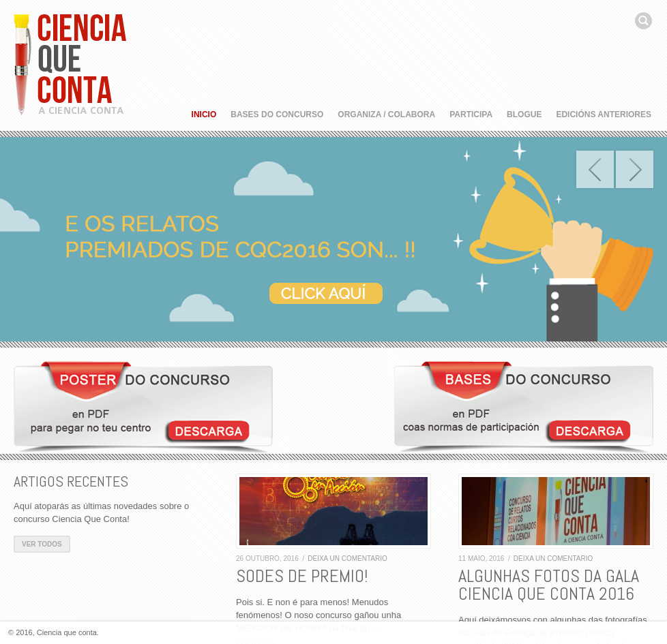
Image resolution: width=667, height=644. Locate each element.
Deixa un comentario (347, 558)
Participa (471, 114)
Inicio (204, 114)
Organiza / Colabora (386, 114)
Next (635, 169)
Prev (595, 169)
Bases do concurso (277, 114)
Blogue (524, 114)
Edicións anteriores (604, 114)
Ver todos (42, 544)
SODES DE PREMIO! (302, 576)
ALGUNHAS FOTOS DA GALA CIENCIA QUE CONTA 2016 (549, 585)
